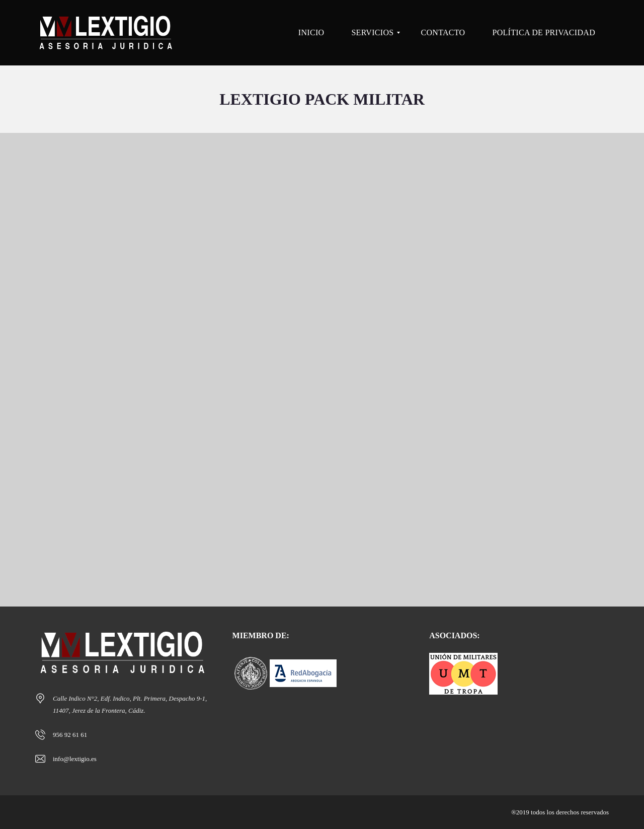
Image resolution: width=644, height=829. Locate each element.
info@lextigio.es (75, 759)
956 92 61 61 (70, 735)
